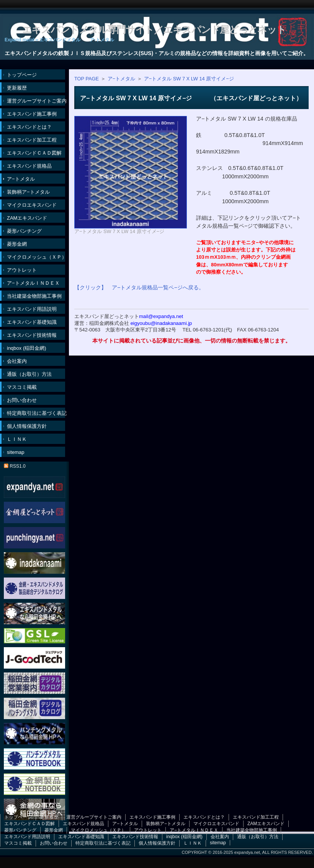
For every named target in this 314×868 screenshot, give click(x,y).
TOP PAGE (87, 79)
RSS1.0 (15, 466)
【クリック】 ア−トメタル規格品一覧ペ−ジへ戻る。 (139, 287)
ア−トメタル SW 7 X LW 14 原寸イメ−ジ (189, 79)
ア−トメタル (121, 79)
